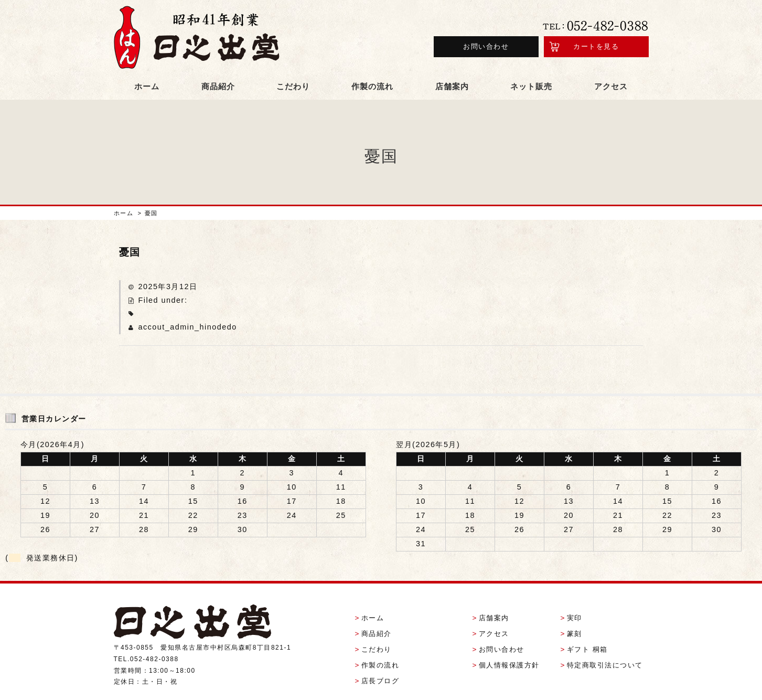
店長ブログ (380, 653)
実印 (575, 590)
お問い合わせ (486, 36)
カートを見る (596, 36)
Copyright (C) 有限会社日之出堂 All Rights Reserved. (381, 687)
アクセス (611, 65)
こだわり (293, 65)
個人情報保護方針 (509, 637)
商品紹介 (218, 65)
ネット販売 (531, 65)
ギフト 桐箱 (587, 622)
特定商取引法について (605, 637)
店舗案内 (452, 65)
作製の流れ (372, 65)
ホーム (147, 65)
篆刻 (575, 606)
